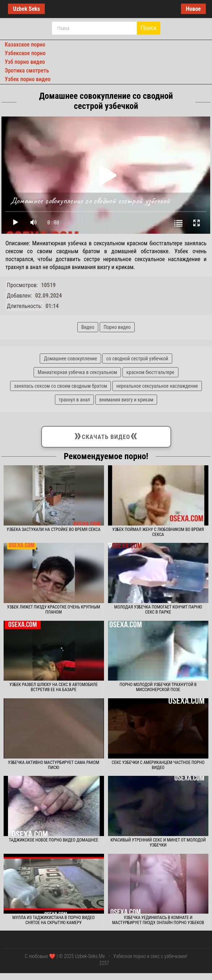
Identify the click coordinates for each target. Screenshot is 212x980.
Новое (193, 9)
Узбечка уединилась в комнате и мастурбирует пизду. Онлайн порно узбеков (158, 920)
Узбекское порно (25, 53)
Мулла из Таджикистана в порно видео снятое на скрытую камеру (53, 920)
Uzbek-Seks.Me (90, 956)
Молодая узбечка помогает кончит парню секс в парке (158, 610)
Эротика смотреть (27, 71)
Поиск (148, 28)
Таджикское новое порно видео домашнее (53, 840)
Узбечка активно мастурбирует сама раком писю (54, 765)
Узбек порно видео (28, 79)
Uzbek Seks (26, 9)
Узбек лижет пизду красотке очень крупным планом (53, 610)
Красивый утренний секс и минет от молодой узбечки (158, 843)
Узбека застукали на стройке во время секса (53, 529)
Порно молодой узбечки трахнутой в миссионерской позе (158, 687)
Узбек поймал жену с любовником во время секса (158, 532)
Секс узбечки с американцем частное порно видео (158, 765)
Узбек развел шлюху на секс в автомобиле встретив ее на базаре (53, 687)
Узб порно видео (25, 62)
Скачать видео (106, 435)
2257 (104, 963)
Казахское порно (25, 45)
